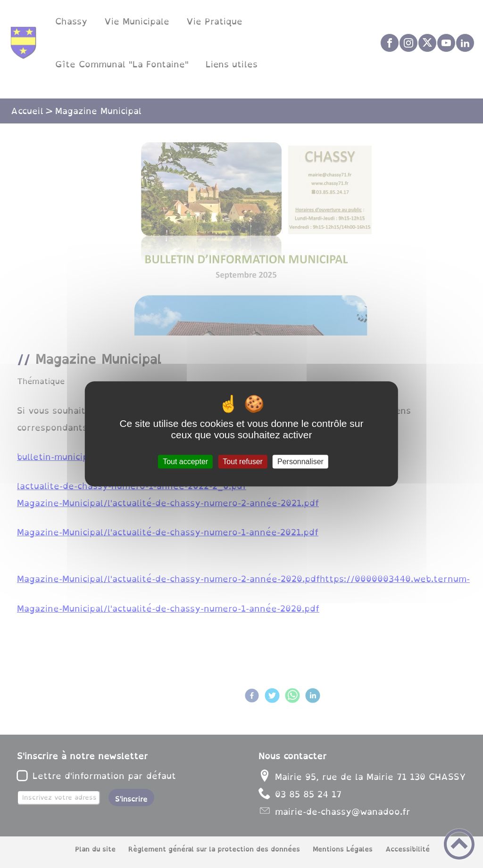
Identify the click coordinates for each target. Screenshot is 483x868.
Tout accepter (185, 462)
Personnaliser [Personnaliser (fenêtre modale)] (300, 462)
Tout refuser (242, 462)
